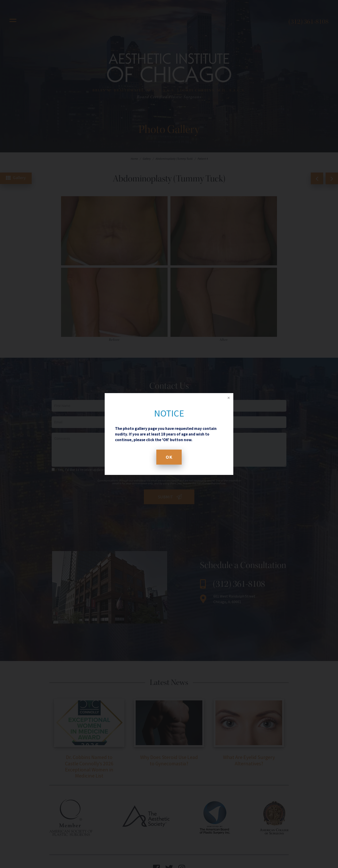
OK (169, 457)
